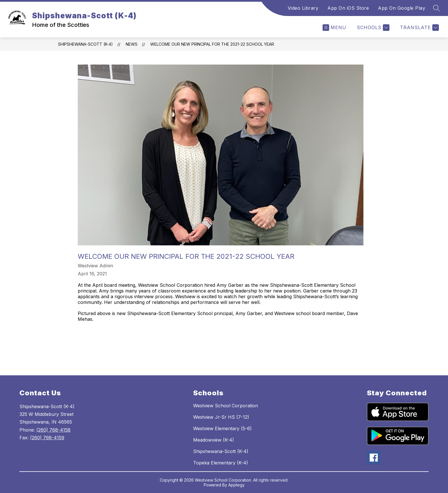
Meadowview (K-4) (214, 440)
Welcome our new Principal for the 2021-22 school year (212, 44)
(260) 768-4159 (47, 438)
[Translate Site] (419, 28)
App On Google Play (402, 8)
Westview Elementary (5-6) (222, 428)
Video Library (303, 8)
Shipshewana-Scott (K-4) (85, 44)
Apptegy (236, 485)
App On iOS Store (348, 8)
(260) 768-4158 (53, 430)
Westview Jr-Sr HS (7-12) (221, 417)
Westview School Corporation (226, 406)
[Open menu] (334, 28)
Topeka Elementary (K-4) (221, 463)
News (132, 44)
